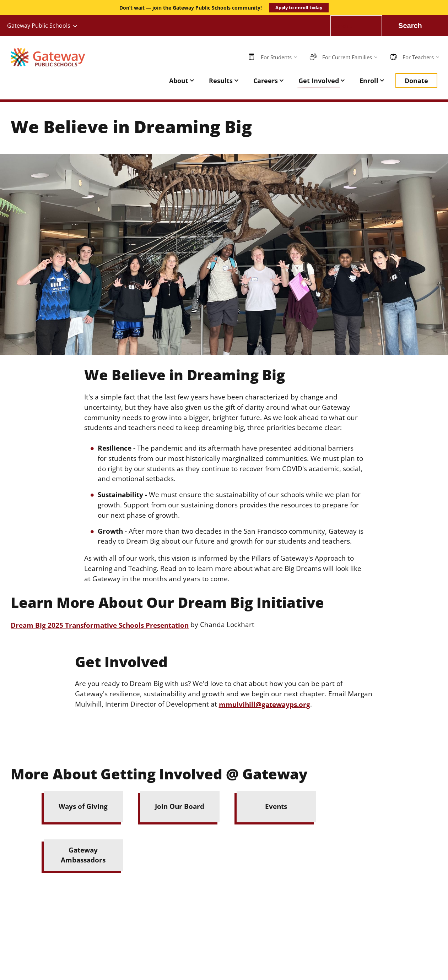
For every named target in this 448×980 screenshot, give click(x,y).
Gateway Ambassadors (83, 855)
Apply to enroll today (299, 7)
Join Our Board (180, 806)
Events (276, 806)
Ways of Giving (83, 806)
